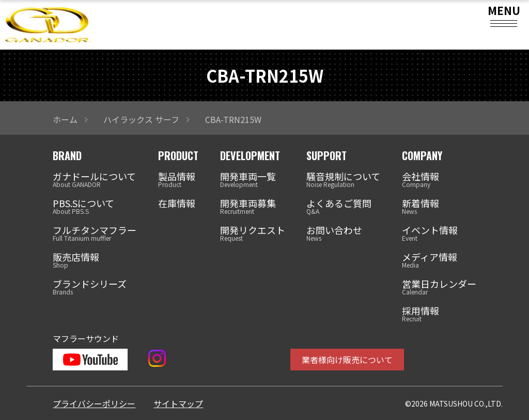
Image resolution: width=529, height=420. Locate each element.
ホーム (65, 119)
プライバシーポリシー (94, 403)
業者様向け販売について (347, 360)
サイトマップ (178, 403)
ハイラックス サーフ (141, 119)
